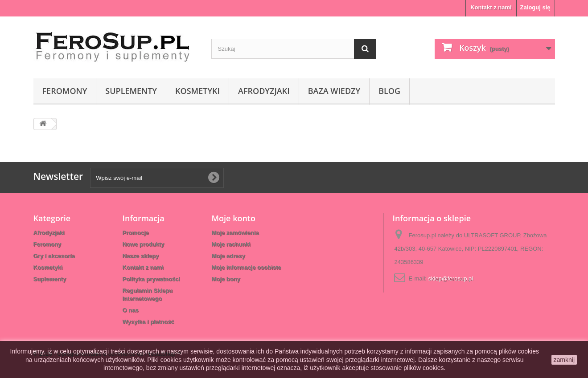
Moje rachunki (231, 244)
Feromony (65, 91)
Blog (389, 91)
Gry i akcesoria (54, 256)
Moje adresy (228, 256)
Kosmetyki (197, 91)
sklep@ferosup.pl (451, 278)
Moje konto (234, 218)
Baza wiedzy (334, 91)
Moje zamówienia (235, 233)
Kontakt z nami (491, 7)
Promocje (136, 233)
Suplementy (131, 91)
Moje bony (226, 279)
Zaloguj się (535, 7)
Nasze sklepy (141, 256)
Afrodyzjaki (264, 91)
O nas (131, 310)
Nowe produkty (144, 244)
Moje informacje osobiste (247, 267)
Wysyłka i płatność (148, 322)
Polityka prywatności (151, 279)
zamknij (564, 360)
